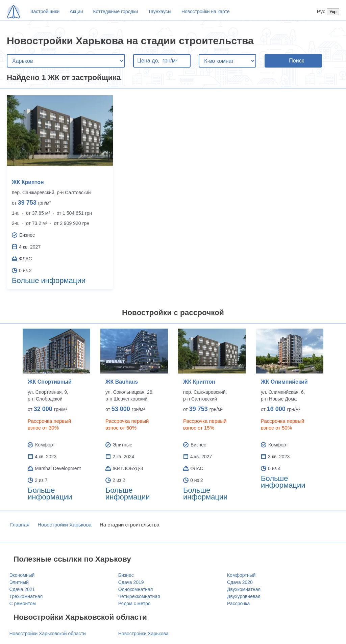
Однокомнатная (136, 589)
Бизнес (126, 575)
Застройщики (45, 11)
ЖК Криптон (28, 182)
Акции (76, 11)
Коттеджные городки (115, 11)
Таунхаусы (160, 11)
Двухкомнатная (244, 589)
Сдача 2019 (131, 582)
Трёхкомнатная (26, 596)
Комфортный (241, 575)
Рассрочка (238, 603)
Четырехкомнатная (139, 596)
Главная (20, 525)
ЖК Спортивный (50, 382)
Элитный (19, 582)
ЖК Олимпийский (284, 382)
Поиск (296, 61)
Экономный (22, 575)
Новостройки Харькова (65, 525)
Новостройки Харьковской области (48, 634)
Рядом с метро (134, 603)
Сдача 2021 (22, 589)
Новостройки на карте (206, 11)
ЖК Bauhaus (122, 382)
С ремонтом (23, 603)
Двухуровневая (244, 596)
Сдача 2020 (240, 582)
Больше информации (49, 280)
